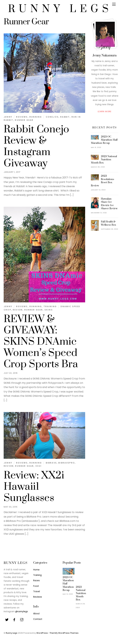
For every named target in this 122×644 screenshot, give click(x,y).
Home (36, 570)
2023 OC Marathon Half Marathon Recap (104, 140)
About (36, 614)
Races (36, 581)
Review (18, 310)
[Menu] (114, 4)
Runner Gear (24, 120)
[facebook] (14, 619)
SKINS (49, 310)
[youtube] (22, 619)
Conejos (52, 117)
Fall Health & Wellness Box (108, 223)
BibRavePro (67, 463)
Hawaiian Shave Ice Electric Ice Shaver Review (109, 204)
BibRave (51, 463)
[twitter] (7, 619)
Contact (38, 619)
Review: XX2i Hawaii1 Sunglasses (34, 487)
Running (36, 117)
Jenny (8, 117)
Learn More (105, 112)
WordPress (42, 633)
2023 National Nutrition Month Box (104, 160)
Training (50, 306)
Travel (37, 591)
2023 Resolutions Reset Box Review (103, 181)
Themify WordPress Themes (64, 633)
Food (36, 586)
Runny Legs (12, 633)
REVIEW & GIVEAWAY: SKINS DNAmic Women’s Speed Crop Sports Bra (41, 342)
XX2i (39, 466)
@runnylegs (22, 612)
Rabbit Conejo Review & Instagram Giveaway (36, 146)
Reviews (22, 117)
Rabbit (65, 117)
